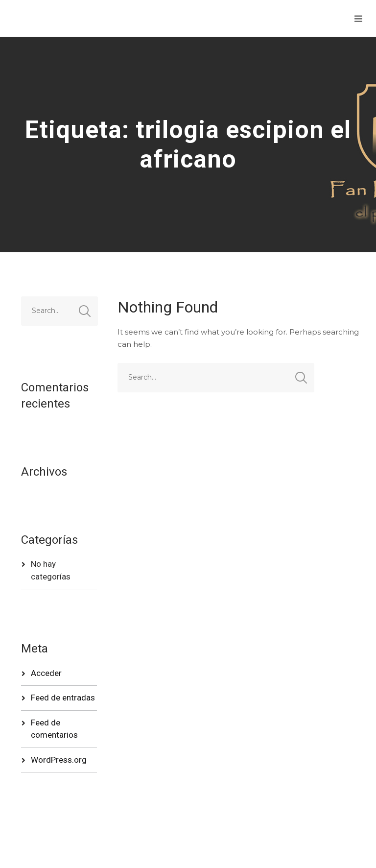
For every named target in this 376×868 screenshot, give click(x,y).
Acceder (46, 673)
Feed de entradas (63, 698)
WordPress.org (59, 760)
